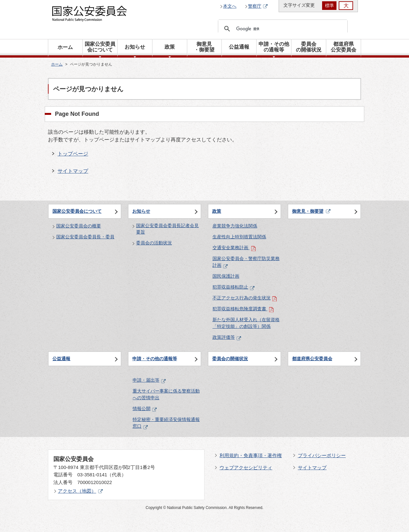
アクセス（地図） (80, 491)
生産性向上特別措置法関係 (239, 237)
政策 (217, 211)
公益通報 (61, 359)
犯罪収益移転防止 (234, 287)
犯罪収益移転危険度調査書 (243, 309)
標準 (329, 5)
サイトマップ (73, 171)
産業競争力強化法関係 (235, 226)
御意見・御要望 (308, 211)
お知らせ (141, 211)
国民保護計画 (226, 276)
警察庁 (258, 6)
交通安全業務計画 (234, 248)
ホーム (65, 47)
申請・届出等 (149, 380)
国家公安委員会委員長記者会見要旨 (167, 229)
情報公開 (145, 409)
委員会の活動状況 (154, 243)
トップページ (73, 154)
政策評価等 (227, 337)
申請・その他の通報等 (155, 359)
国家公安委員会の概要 (79, 226)
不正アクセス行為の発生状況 (245, 298)
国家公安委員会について (77, 211)
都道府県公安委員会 (312, 359)
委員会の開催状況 (230, 359)
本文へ (230, 6)
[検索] (282, 29)
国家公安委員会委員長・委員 (85, 237)
